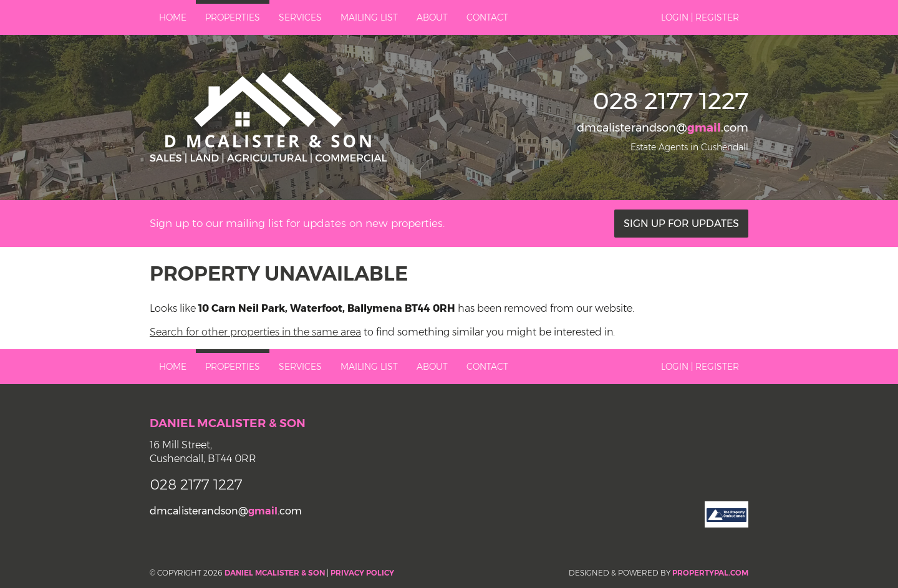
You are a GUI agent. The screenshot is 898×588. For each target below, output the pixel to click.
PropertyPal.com (710, 573)
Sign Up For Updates (681, 224)
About (432, 17)
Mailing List (369, 17)
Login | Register (700, 17)
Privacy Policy (362, 573)
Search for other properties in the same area (255, 332)
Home (173, 17)
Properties (233, 17)
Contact (487, 17)
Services (300, 17)
